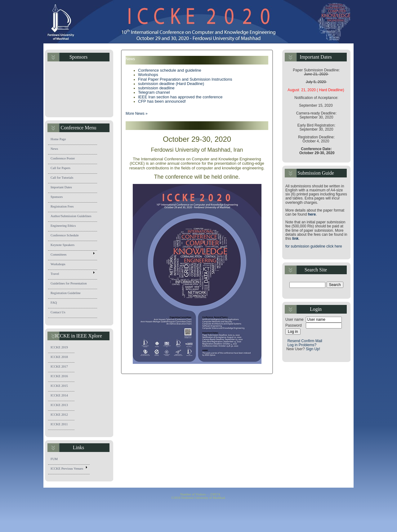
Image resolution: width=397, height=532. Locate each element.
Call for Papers (63, 169)
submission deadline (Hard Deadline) (171, 84)
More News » (137, 114)
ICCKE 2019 (62, 348)
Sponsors (59, 198)
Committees (72, 255)
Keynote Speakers (65, 246)
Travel (72, 274)
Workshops (60, 265)
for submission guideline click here (314, 246)
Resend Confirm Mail (305, 341)
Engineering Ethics (65, 226)
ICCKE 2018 (62, 358)
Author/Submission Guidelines (73, 217)
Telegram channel (154, 92)
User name (294, 320)
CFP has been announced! (162, 101)
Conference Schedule (67, 236)
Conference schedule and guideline (170, 70)
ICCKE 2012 (62, 415)
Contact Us (60, 313)
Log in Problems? (302, 345)
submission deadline (156, 88)
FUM (56, 460)
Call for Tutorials (64, 178)
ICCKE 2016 (62, 377)
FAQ (56, 303)
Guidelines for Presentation (71, 284)
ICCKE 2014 (62, 396)
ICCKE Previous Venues (70, 469)
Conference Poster (65, 159)
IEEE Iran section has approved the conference (180, 97)
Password (294, 326)
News (57, 150)
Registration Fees (64, 207)
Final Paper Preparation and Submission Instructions (185, 79)
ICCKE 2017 (62, 367)
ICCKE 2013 (62, 406)
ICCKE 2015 (62, 387)
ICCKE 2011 (62, 425)
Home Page (60, 140)
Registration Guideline (68, 294)
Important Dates (64, 188)
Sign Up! (313, 349)
